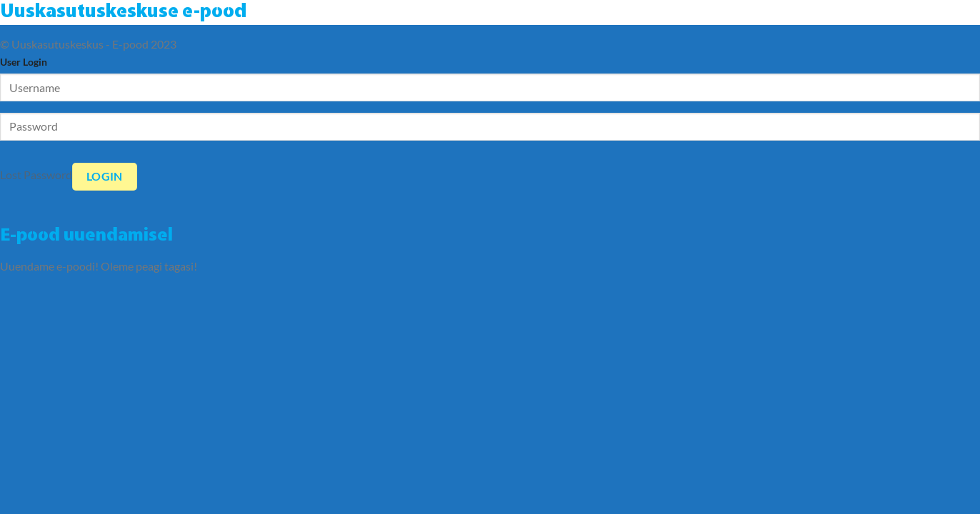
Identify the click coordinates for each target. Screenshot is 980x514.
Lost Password (36, 175)
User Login (24, 62)
